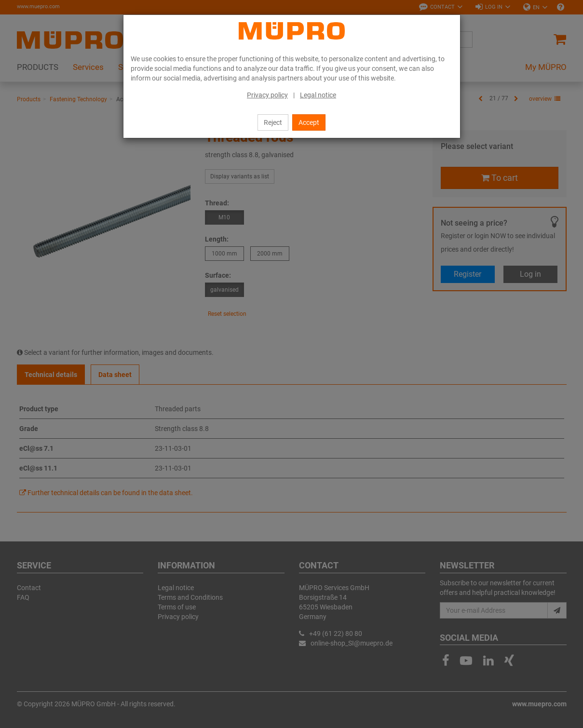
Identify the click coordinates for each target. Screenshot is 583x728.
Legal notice (318, 95)
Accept (309, 122)
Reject (273, 122)
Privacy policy (267, 95)
